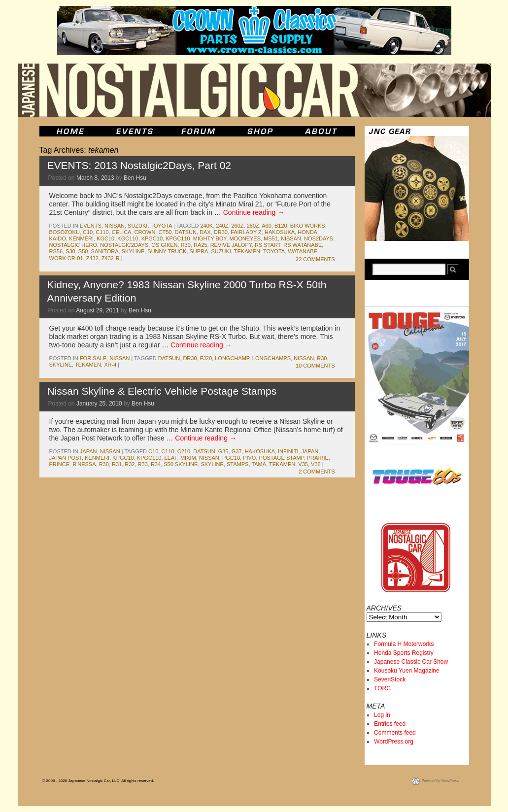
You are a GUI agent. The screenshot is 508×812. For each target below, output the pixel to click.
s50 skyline (181, 464)
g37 (237, 451)
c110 (102, 232)
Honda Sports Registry (404, 653)
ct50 (165, 232)
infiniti (288, 451)
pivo (249, 458)
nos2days (319, 238)
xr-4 (110, 365)
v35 (303, 464)
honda (307, 232)
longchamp (232, 358)
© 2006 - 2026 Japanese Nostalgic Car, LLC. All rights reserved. (98, 781)
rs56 (56, 251)
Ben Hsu (135, 178)
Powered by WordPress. (440, 781)
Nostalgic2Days (124, 245)
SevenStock (390, 679)
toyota (161, 226)
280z (253, 226)
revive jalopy (231, 245)
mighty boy (210, 238)
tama (259, 464)
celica (122, 232)
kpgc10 (152, 238)
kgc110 (128, 238)
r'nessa (84, 464)
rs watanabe (303, 245)
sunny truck (167, 251)
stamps (237, 464)
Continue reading (254, 212)
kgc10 (105, 238)
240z (222, 226)
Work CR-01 (66, 258)
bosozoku (65, 232)
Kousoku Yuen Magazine (407, 671)
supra (199, 251)
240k (206, 226)
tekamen (247, 251)
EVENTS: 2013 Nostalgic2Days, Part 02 (139, 165)
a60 (267, 226)
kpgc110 (178, 238)
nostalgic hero (73, 245)
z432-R (111, 258)
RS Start (268, 245)
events (91, 226)
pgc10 (231, 458)
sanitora (105, 251)
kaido (58, 238)
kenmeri (81, 238)
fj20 (206, 358)
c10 (88, 232)
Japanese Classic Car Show (411, 662)
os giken (164, 245)
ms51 (271, 238)
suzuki (137, 226)
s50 (83, 251)
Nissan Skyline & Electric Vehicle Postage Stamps (162, 391)
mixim (188, 458)
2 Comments (317, 472)
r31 (117, 464)
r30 (186, 245)
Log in (382, 715)
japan (88, 451)
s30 (70, 251)
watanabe (303, 251)
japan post (66, 458)
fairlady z (246, 232)
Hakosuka (280, 232)
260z (237, 226)
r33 (143, 464)
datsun (186, 232)
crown (145, 232)
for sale (93, 358)
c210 (184, 451)
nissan (115, 226)
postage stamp (282, 458)
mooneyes (245, 238)
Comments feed (395, 733)
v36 (316, 464)
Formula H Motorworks (404, 644)
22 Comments (315, 259)
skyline (133, 251)
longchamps (271, 358)
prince (60, 464)
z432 (92, 258)
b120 (281, 226)
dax (205, 232)
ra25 (201, 245)
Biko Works (308, 226)
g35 (223, 451)
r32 (130, 464)
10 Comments (315, 366)
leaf (171, 458)
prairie (318, 458)
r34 (156, 464)
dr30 (221, 232)
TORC (382, 688)
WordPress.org (394, 742)
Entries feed (390, 724)
